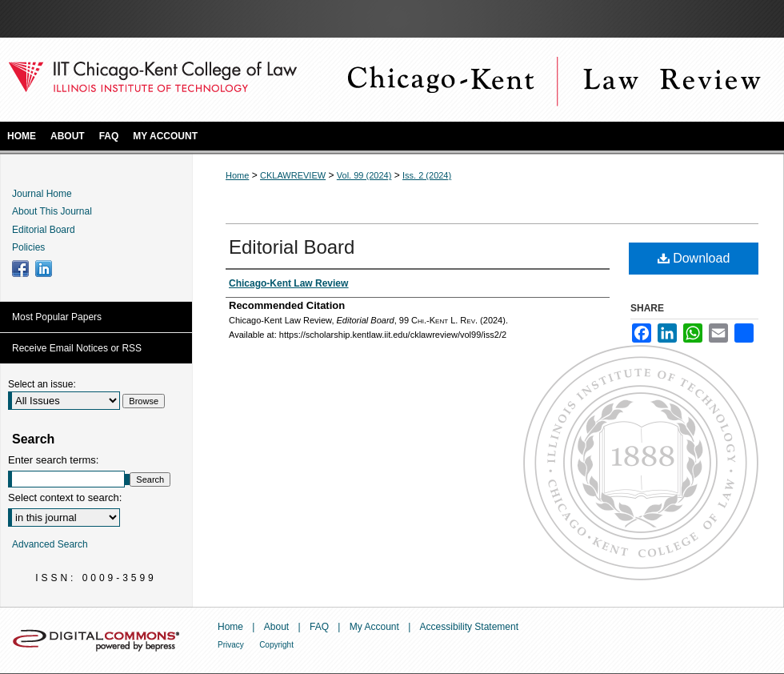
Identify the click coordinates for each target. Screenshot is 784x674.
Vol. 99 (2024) (364, 175)
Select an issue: (42, 384)
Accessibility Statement (469, 627)
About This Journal (52, 211)
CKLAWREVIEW (293, 175)
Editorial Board (292, 247)
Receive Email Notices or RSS (77, 348)
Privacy (231, 645)
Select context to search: (65, 497)
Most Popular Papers (57, 317)
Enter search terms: (53, 460)
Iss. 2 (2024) (427, 175)
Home (237, 175)
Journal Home (42, 194)
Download (694, 258)
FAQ (319, 627)
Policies (28, 247)
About (276, 627)
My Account (374, 627)
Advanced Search (50, 544)
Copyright (276, 645)
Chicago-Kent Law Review (552, 80)
